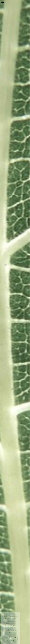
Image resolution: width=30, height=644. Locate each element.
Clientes (11, 641)
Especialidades (11, 638)
